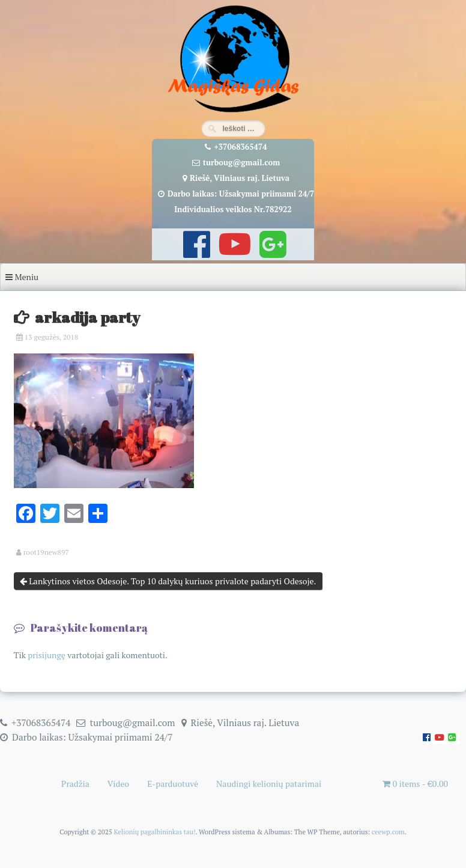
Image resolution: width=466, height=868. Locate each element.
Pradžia (75, 784)
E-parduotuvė (173, 784)
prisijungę (47, 655)
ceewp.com (388, 832)
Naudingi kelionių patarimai (269, 784)
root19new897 (46, 552)
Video (118, 784)
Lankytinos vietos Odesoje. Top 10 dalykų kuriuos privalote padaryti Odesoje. (168, 581)
